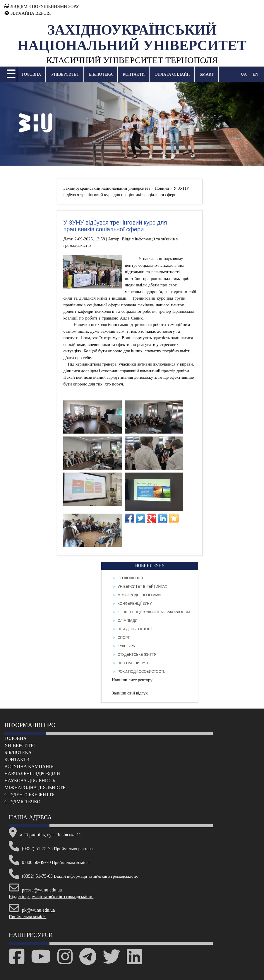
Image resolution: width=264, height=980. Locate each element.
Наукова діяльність (30, 781)
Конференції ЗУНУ (135, 604)
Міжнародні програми (139, 595)
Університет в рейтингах (142, 587)
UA (244, 74)
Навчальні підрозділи (32, 773)
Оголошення (130, 578)
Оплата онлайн (172, 74)
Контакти (134, 74)
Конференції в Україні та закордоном (154, 612)
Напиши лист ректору (132, 680)
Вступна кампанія (29, 766)
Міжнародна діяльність (35, 788)
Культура (126, 646)
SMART (206, 74)
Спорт (124, 638)
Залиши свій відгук (130, 693)
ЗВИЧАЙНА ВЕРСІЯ (28, 13)
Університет (65, 74)
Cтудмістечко (22, 802)
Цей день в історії (135, 629)
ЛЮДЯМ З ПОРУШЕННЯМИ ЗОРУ (42, 6)
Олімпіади (128, 621)
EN (255, 74)
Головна (31, 74)
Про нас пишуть (134, 663)
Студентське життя (137, 655)
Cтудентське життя (30, 795)
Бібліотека (101, 74)
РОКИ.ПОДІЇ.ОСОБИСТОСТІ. (141, 672)
